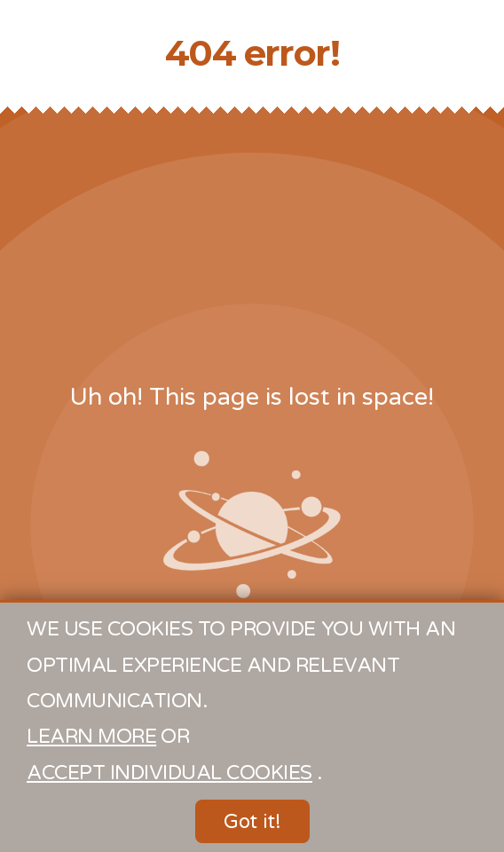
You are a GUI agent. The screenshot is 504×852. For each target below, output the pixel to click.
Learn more (91, 736)
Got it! (252, 821)
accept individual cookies (169, 773)
